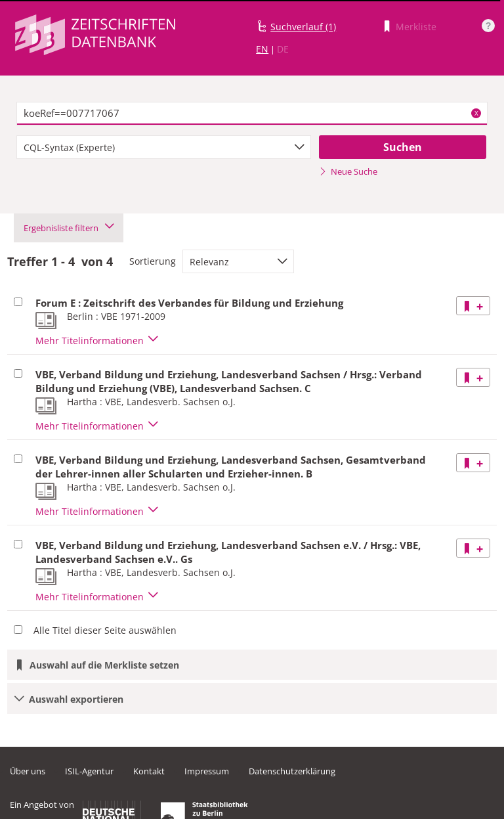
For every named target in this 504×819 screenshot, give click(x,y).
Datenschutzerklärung (292, 771)
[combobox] (164, 147)
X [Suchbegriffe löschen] (476, 113)
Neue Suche (348, 171)
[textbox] (252, 114)
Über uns (28, 771)
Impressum (207, 771)
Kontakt (149, 771)
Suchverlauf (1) (303, 27)
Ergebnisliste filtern (69, 228)
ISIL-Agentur (89, 771)
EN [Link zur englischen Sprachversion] (262, 49)
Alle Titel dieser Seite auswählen (105, 630)
